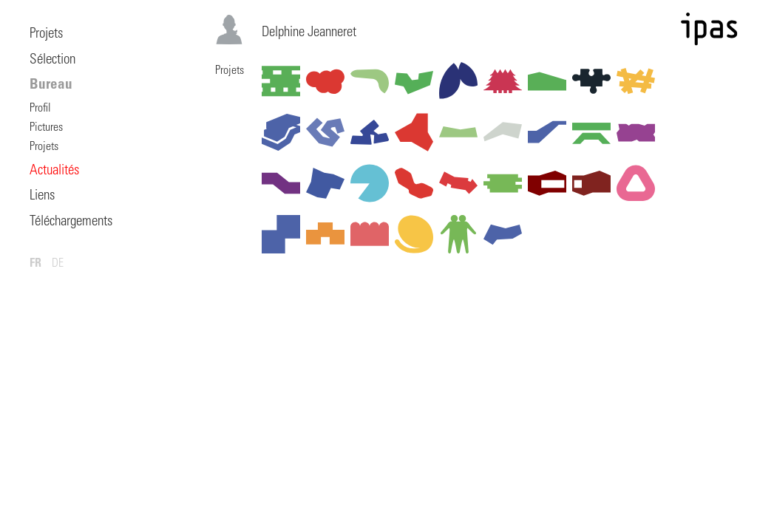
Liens (42, 196)
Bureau (51, 85)
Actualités (54, 171)
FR (35, 264)
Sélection (52, 60)
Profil (40, 109)
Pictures (46, 128)
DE (58, 264)
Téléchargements (71, 222)
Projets (46, 34)
